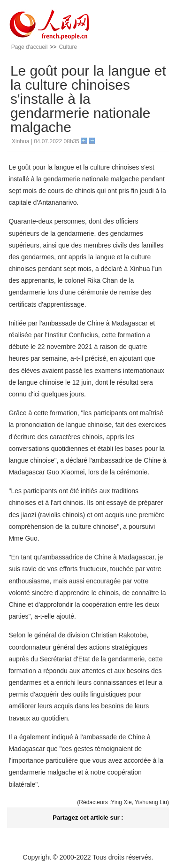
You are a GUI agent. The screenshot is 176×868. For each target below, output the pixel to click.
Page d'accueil (30, 47)
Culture (68, 47)
